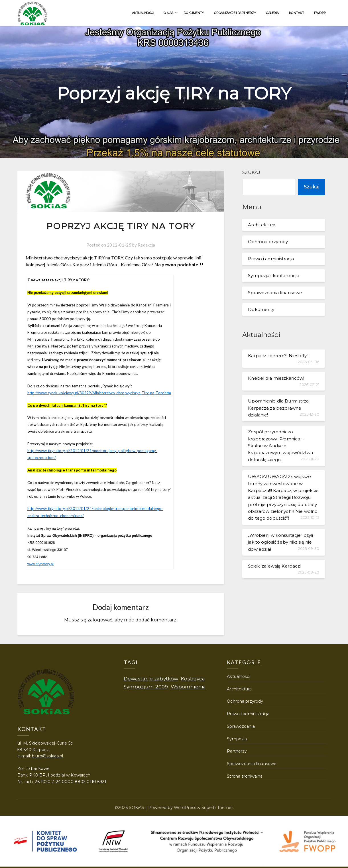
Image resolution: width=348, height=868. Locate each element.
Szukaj (251, 172)
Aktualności (143, 13)
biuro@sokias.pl (47, 755)
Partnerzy (237, 750)
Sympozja (237, 738)
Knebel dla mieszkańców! (276, 378)
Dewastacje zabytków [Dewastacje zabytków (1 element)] (151, 678)
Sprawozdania (241, 725)
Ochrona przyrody (268, 242)
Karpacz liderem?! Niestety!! (278, 356)
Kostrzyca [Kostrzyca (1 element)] (193, 678)
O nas (168, 13)
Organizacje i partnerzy (235, 13)
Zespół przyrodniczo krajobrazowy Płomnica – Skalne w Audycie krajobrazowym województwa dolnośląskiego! (280, 446)
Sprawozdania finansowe (275, 293)
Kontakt (297, 13)
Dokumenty (194, 13)
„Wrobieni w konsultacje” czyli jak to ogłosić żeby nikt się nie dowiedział (280, 542)
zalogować (100, 619)
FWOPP (320, 13)
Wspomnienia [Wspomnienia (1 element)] (188, 686)
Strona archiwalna (245, 775)
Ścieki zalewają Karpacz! (274, 566)
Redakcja (146, 245)
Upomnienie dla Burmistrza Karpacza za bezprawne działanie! (278, 408)
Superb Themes (218, 807)
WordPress (185, 807)
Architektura (262, 225)
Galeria (272, 13)
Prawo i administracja (271, 259)
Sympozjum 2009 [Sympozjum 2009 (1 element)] (146, 686)
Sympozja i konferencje (274, 276)
